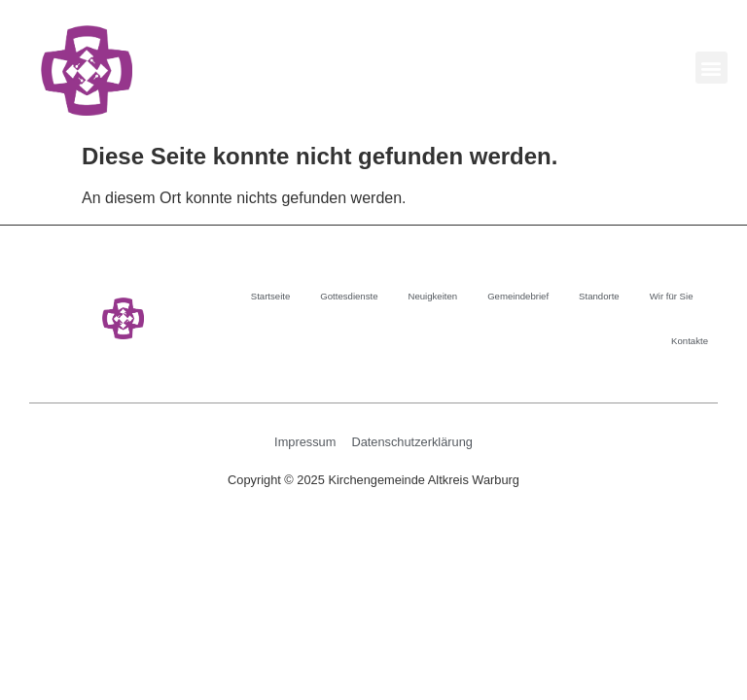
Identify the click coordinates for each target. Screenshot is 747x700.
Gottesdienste (349, 296)
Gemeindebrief (518, 296)
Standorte (599, 296)
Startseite (271, 296)
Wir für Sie (672, 296)
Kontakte (690, 341)
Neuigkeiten (432, 296)
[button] (711, 68)
